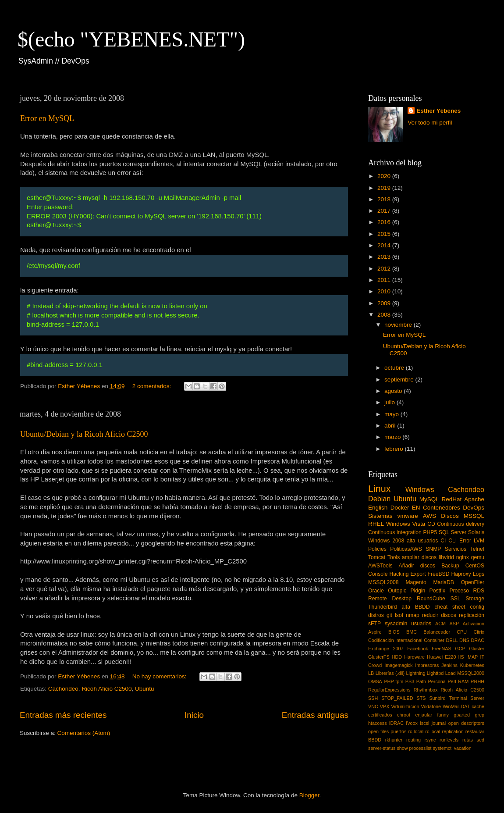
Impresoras (427, 665)
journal (439, 723)
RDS (479, 591)
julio (390, 402)
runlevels (449, 740)
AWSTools (380, 566)
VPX (385, 706)
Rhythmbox (426, 690)
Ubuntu (145, 689)
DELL (452, 640)
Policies (377, 549)
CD (431, 524)
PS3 (410, 681)
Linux (380, 489)
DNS (464, 640)
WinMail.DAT (456, 706)
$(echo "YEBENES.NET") (131, 39)
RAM (463, 681)
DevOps (474, 508)
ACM (440, 624)
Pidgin (418, 591)
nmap (412, 615)
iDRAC (396, 723)
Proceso (459, 591)
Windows (420, 489)
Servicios (456, 549)
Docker (400, 508)
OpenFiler (473, 582)
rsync (430, 740)
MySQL (429, 499)
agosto (394, 391)
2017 (385, 211)
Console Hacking (388, 574)
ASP (454, 624)
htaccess (378, 723)
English (378, 508)
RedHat (452, 499)
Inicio (194, 715)
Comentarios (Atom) (84, 733)
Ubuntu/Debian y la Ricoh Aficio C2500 (84, 434)
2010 (385, 291)
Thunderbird (382, 607)
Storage (475, 599)
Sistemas (380, 516)
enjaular (424, 715)
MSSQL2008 (383, 582)
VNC (373, 706)
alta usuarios (422, 541)
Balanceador (437, 632)
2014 (385, 245)
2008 (385, 315)
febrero (395, 449)
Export (418, 574)
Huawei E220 (441, 657)
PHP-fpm (394, 681)
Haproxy (461, 574)
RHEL (376, 524)
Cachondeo (63, 689)
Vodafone (431, 706)
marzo (393, 437)
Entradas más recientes (63, 715)
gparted (462, 715)
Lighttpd (435, 673)
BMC (412, 632)
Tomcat (377, 557)
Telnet (477, 549)
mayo (392, 414)
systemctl (443, 748)
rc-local (416, 731)
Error (465, 541)
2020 (385, 176)
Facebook (417, 649)
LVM (479, 541)
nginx (463, 557)
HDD (397, 657)
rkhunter (394, 740)
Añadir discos (417, 566)
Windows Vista (406, 524)
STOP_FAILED (397, 698)
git (389, 615)
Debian (379, 499)
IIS (461, 657)
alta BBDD (415, 607)
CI (443, 541)
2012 (385, 269)
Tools (394, 557)
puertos (398, 731)
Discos (450, 516)
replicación (472, 615)
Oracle (376, 591)
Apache (474, 499)
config (477, 607)
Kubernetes (472, 665)
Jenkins (449, 665)
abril (391, 426)
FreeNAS (441, 649)
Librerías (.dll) (390, 673)
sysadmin (396, 624)
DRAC (477, 640)
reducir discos (439, 615)
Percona (437, 681)
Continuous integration (395, 532)
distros (376, 615)
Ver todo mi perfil (430, 123)
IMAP (472, 657)
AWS (429, 516)
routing (413, 740)
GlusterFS (379, 657)
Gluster (477, 649)
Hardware (414, 657)
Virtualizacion (405, 706)
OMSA (375, 681)
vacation (463, 748)
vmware (408, 516)
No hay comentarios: (160, 676)
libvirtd (446, 557)
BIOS (394, 632)
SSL (456, 599)
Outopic (397, 591)
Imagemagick (398, 665)
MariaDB (444, 582)
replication (453, 731)
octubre (395, 368)
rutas (468, 740)
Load (451, 673)
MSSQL (474, 516)
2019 (385, 188)
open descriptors (466, 723)
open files (378, 731)
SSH (373, 698)
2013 (385, 257)
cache (478, 706)
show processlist (414, 748)
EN (416, 508)
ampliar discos (419, 557)
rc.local (433, 731)
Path (421, 681)
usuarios (421, 624)
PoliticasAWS (406, 549)
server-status (382, 748)
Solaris (476, 532)
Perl (452, 681)
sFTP (374, 624)
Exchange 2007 (386, 649)
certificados (380, 715)
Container (434, 640)
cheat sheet (450, 607)
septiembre (400, 380)
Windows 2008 (386, 541)
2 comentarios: (153, 386)
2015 (385, 234)
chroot (404, 715)
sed (481, 740)
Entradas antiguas (315, 715)
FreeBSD (439, 574)
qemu (478, 557)
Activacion (474, 624)
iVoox (412, 723)
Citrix (479, 632)
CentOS (475, 566)
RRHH (477, 681)
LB (371, 673)
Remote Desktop (390, 599)
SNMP (433, 549)
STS (421, 698)
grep (479, 715)
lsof (399, 615)
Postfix (437, 591)
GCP (460, 649)
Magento (416, 582)
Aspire (375, 632)
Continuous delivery (461, 524)
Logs (479, 574)
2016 (385, 222)
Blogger (309, 795)
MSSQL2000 (471, 673)
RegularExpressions (389, 690)
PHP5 (430, 532)
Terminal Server (467, 698)
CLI (453, 541)
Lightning (416, 673)
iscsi (424, 723)
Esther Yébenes (438, 111)
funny (443, 715)
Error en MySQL (47, 118)
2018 (385, 199)
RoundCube (431, 599)
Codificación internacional (395, 640)
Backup (450, 566)
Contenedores (442, 508)
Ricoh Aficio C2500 (106, 689)
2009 (385, 303)
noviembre (399, 325)
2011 (385, 280)
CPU (462, 632)
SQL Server (453, 532)
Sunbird (437, 698)
